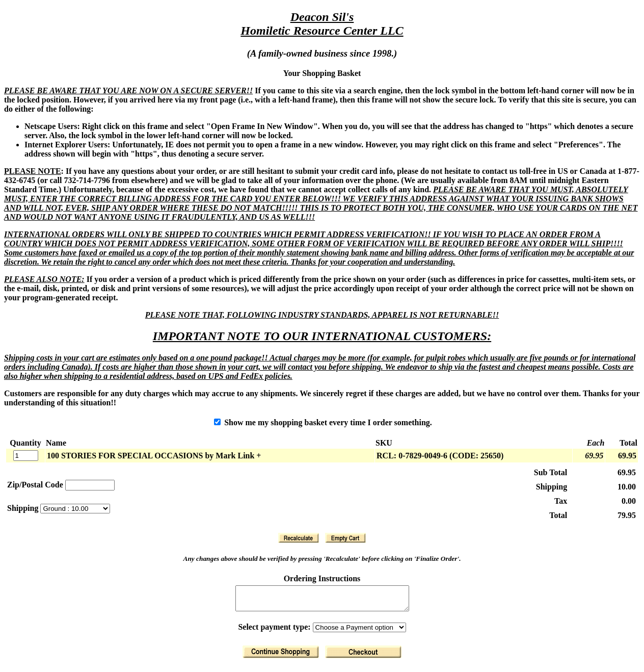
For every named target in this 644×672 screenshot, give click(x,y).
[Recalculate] (299, 538)
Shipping (24, 508)
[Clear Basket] (345, 538)
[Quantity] (26, 456)
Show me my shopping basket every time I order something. (323, 422)
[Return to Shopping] (281, 656)
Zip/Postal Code (35, 485)
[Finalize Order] (363, 656)
